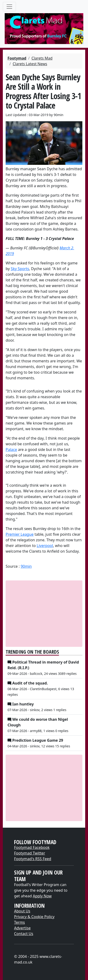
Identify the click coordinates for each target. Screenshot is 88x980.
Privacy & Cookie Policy (34, 917)
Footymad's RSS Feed (33, 859)
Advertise (22, 928)
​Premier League (20, 534)
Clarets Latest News (30, 64)
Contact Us (24, 934)
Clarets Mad (42, 58)
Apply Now (42, 896)
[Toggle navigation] (9, 7)
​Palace (11, 450)
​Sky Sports (20, 269)
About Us (22, 911)
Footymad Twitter (30, 853)
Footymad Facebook (32, 847)
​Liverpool (45, 546)
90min (26, 566)
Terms (19, 922)
